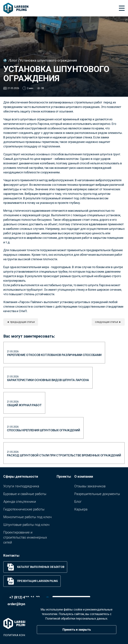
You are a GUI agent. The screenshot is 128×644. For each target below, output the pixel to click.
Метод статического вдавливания (27, 211)
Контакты (11, 555)
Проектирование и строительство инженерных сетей (25, 537)
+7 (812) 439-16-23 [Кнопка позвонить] (25, 597)
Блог (13, 60)
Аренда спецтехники (20, 502)
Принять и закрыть (77, 630)
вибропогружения (61, 180)
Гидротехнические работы (24, 509)
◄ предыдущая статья (21, 322)
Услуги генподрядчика (21, 486)
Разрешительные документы (97, 494)
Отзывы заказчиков (90, 486)
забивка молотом (66, 159)
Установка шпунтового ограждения (48, 60)
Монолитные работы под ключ (27, 517)
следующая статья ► (108, 322)
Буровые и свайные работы (25, 494)
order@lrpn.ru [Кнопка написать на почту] (18, 604)
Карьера (81, 509)
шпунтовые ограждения (37, 119)
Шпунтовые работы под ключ (26, 525)
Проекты (64, 476)
